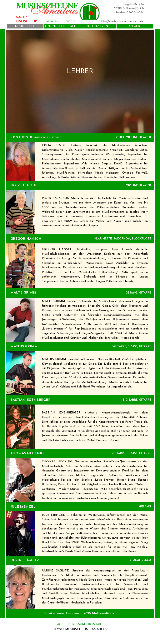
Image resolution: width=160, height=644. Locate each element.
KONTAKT (96, 624)
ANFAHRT (135, 26)
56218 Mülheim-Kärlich (129, 8)
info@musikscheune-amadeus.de (122, 21)
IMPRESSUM (76, 624)
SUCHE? (22, 17)
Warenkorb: (54, 21)
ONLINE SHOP (27, 21)
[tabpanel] (80, 81)
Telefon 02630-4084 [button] (130, 13)
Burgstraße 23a (133, 4)
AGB (61, 624)
